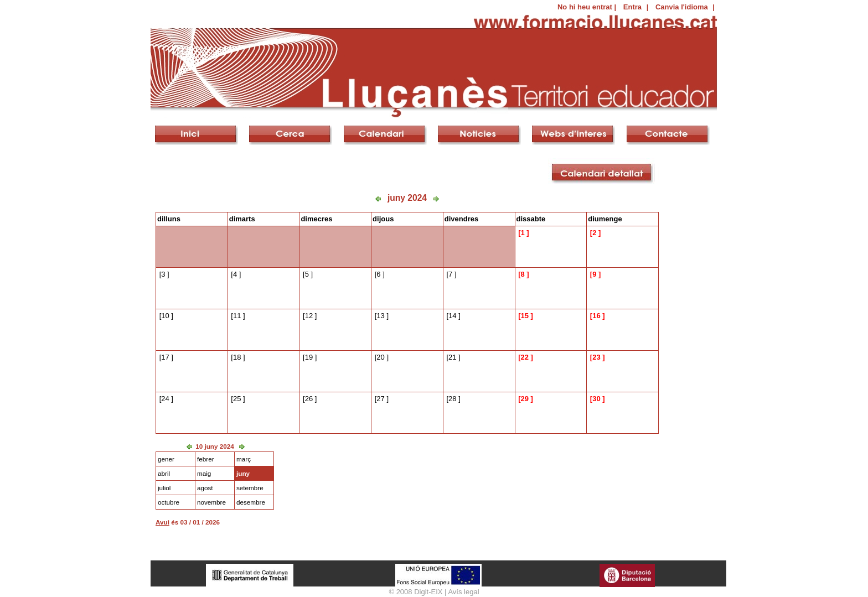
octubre (169, 502)
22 (524, 357)
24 (165, 399)
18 (237, 357)
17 (165, 357)
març (244, 459)
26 (309, 399)
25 (237, 399)
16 (596, 316)
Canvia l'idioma (682, 7)
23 (596, 357)
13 (380, 316)
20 (380, 357)
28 (452, 399)
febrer (206, 459)
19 (309, 357)
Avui (162, 522)
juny (243, 473)
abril (164, 473)
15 (524, 316)
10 (165, 316)
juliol (164, 488)
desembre (251, 502)
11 (237, 316)
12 (309, 316)
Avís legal (463, 592)
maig (204, 473)
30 (596, 399)
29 (524, 399)
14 (452, 316)
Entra (632, 7)
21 (452, 357)
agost (205, 488)
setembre (250, 488)
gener (166, 459)
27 (380, 399)
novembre (211, 502)
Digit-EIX (428, 592)
